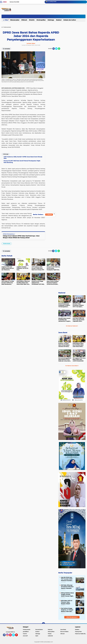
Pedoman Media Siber (81, 634)
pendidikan (26, 632)
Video (6, 20)
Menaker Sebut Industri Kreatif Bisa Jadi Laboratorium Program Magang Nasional (64, 320)
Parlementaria (7, 244)
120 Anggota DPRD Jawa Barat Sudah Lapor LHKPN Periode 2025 (79, 359)
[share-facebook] (54, 49)
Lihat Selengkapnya (72, 617)
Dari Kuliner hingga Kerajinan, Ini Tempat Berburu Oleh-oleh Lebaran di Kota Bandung (67, 610)
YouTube (18, 636)
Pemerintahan (39, 630)
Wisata (50, 634)
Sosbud (59, 20)
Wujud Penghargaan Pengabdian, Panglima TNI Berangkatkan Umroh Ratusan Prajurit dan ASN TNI (64, 305)
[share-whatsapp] (59, 49)
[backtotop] (43, 624)
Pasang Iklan (78, 632)
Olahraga (51, 20)
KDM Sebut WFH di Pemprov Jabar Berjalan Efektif (67, 602)
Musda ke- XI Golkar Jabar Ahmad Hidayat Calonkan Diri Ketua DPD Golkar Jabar (64, 345)
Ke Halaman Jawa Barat (72, 366)
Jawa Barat (63, 333)
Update (49, 215)
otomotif (25, 636)
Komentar (6, 49)
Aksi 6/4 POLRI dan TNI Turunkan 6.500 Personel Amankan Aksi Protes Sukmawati (67, 579)
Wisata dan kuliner (70, 20)
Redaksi (77, 630)
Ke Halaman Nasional (72, 326)
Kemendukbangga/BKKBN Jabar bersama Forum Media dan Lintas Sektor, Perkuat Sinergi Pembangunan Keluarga (65, 360)
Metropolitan (42, 20)
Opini (37, 636)
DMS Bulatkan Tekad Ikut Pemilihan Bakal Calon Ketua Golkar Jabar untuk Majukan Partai (78, 345)
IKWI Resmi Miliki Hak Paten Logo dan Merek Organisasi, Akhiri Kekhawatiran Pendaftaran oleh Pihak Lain (79, 320)
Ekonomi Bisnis (64, 632)
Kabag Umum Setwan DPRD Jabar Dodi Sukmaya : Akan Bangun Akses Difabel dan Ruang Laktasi (21, 237)
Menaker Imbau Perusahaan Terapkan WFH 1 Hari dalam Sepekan (78, 305)
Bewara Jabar (15, 20)
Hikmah (25, 20)
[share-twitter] (56, 49)
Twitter (14, 636)
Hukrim (32, 20)
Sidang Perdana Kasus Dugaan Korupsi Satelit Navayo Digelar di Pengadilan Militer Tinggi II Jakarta (67, 594)
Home (5, 2)
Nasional (62, 293)
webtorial (50, 636)
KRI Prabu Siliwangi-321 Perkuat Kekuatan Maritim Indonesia (67, 587)
